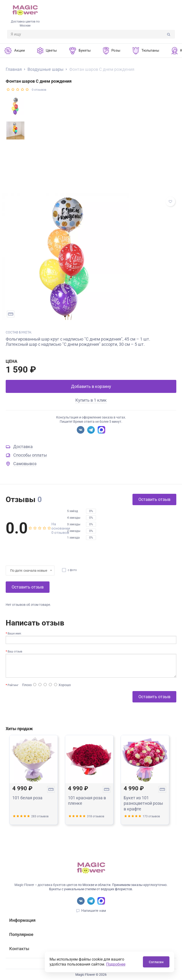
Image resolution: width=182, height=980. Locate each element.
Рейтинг (13, 685)
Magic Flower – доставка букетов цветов (46, 885)
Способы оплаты (30, 455)
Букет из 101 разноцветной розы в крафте (143, 803)
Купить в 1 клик (91, 400)
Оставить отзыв (154, 499)
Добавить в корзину (91, 386)
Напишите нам (94, 911)
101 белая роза (27, 798)
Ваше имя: (15, 634)
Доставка (23, 447)
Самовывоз (25, 464)
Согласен (156, 962)
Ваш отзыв (15, 652)
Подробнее (116, 964)
